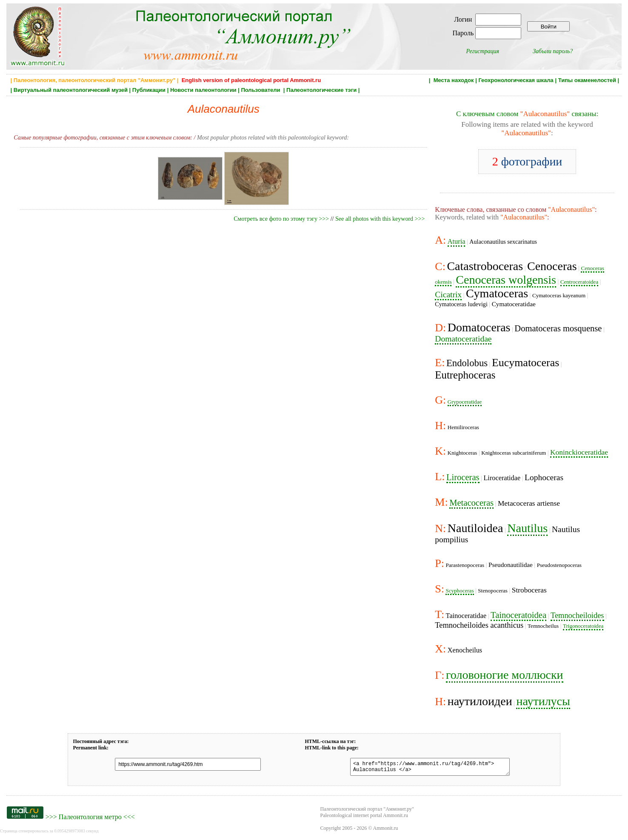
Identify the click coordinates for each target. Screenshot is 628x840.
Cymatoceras (497, 293)
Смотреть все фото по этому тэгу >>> (281, 219)
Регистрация (483, 51)
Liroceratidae (502, 478)
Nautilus (527, 528)
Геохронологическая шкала (516, 80)
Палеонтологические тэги (321, 90)
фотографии (527, 161)
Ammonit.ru (386, 831)
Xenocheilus (465, 650)
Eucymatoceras (525, 363)
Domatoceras (479, 327)
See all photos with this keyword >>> (380, 219)
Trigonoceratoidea (583, 626)
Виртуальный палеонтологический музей (71, 90)
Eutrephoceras (465, 375)
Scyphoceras (460, 591)
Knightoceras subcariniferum (514, 453)
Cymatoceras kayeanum (559, 295)
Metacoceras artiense (529, 503)
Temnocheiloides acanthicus (479, 625)
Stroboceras (529, 590)
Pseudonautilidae (511, 565)
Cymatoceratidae (514, 304)
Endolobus (467, 363)
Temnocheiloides (577, 615)
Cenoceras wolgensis (506, 280)
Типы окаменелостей (587, 80)
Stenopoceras (493, 591)
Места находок (454, 80)
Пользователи (261, 90)
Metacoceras (471, 503)
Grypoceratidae (465, 402)
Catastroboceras (485, 266)
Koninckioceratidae (579, 452)
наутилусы (543, 701)
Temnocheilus (543, 626)
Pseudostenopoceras (559, 565)
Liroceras (463, 477)
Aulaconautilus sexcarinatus (503, 242)
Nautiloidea (475, 528)
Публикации (149, 90)
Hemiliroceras (463, 427)
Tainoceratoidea (518, 615)
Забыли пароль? (553, 51)
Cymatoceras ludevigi (461, 304)
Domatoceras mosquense (558, 328)
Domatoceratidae (463, 339)
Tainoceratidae (466, 616)
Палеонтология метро (90, 819)
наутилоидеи (480, 701)
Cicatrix (448, 295)
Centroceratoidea (579, 282)
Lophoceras (544, 477)
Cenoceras (552, 266)
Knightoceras (462, 453)
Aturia (457, 241)
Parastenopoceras (465, 565)
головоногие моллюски (505, 675)
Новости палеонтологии (203, 90)
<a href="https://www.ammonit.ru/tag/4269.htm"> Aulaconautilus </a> (424, 768)
